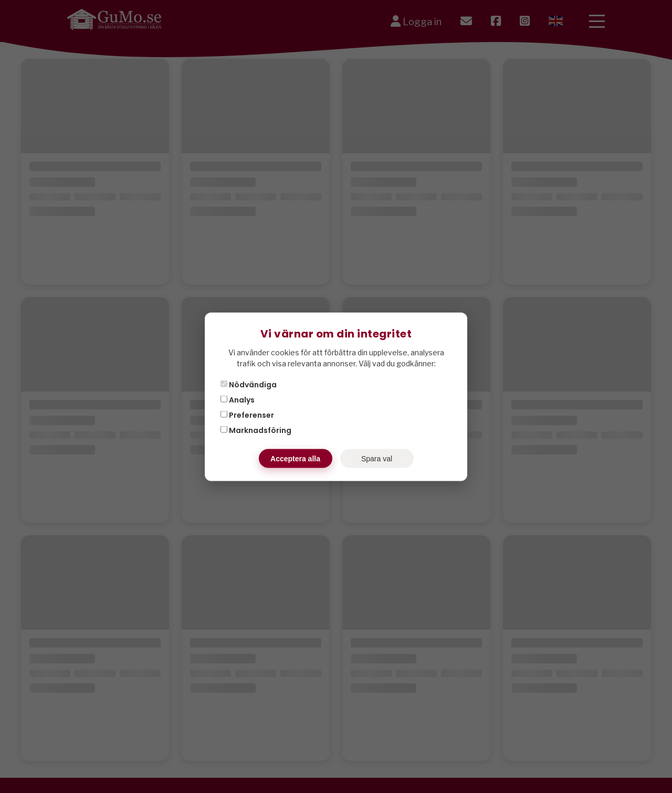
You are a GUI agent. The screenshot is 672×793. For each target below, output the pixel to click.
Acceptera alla (295, 458)
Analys (238, 399)
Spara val (377, 458)
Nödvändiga (249, 384)
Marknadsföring (256, 430)
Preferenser (247, 415)
